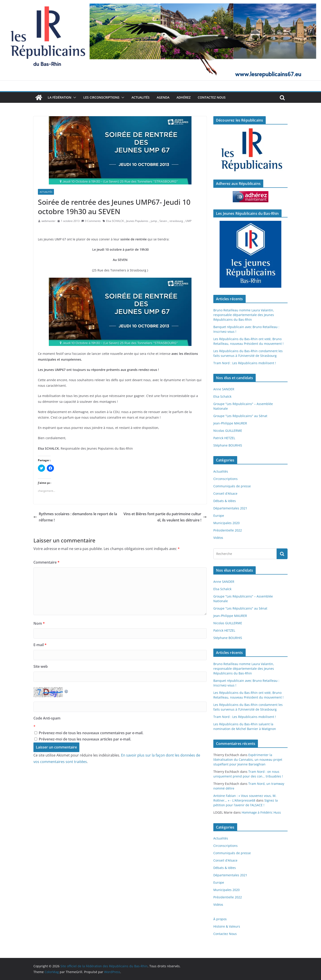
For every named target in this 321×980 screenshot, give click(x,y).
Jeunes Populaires (137, 221)
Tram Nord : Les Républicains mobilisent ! (245, 363)
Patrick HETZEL (224, 438)
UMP (188, 221)
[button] (74, 97)
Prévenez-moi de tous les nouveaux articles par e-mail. (85, 739)
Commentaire (46, 562)
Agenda (163, 97)
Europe (219, 516)
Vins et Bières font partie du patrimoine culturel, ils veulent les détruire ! (165, 517)
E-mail (40, 645)
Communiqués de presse (232, 486)
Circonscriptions (225, 479)
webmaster (48, 221)
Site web (41, 666)
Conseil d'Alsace (225, 493)
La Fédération (60, 97)
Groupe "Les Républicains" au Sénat (240, 416)
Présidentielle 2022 (228, 530)
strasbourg (176, 221)
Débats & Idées (225, 501)
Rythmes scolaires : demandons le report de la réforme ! (75, 517)
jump (154, 221)
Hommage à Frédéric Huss (261, 812)
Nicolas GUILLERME (228, 431)
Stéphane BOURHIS (228, 445)
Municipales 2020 (226, 523)
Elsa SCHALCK (115, 221)
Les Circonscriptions (101, 97)
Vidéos (218, 538)
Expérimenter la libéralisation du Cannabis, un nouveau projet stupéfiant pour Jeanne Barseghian (248, 760)
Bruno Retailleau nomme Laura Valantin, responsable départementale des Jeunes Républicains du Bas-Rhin (244, 315)
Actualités (141, 97)
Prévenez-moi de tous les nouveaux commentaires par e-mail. (91, 733)
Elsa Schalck (222, 396)
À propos (220, 919)
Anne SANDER (224, 389)
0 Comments (91, 221)
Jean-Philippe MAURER (230, 423)
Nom (39, 623)
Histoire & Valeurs (227, 926)
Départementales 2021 (230, 508)
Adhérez (184, 97)
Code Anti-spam (47, 718)
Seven (163, 221)
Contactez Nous (212, 97)
